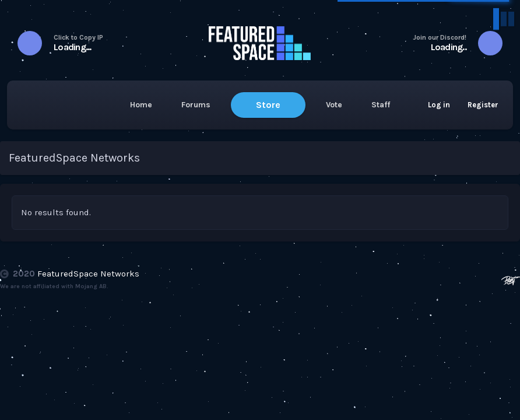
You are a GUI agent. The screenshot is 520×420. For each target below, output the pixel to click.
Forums (196, 105)
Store (268, 105)
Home (141, 105)
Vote (334, 105)
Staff (381, 105)
